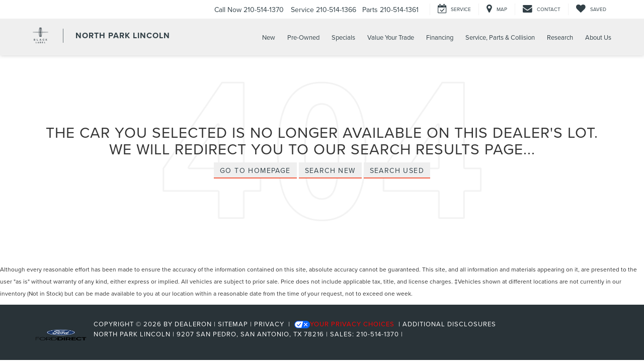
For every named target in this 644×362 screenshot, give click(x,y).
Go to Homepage (255, 170)
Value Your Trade (391, 37)
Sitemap (233, 324)
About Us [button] (598, 37)
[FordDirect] (61, 334)
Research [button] (560, 37)
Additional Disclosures (449, 324)
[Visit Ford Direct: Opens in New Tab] (408, 334)
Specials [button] (343, 37)
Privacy (269, 324)
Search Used (397, 170)
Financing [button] (440, 37)
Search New (330, 170)
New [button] (269, 37)
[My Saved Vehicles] (591, 9)
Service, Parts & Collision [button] (500, 37)
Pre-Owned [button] (303, 37)
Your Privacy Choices (344, 324)
